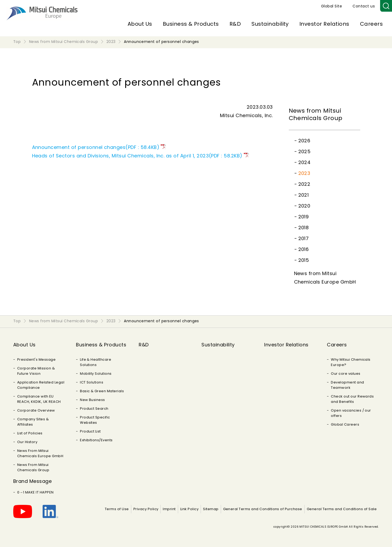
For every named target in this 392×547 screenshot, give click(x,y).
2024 (305, 162)
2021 (304, 195)
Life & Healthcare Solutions (96, 362)
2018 (304, 228)
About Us (140, 24)
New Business (93, 400)
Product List (90, 431)
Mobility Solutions (96, 374)
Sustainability (270, 24)
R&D (235, 24)
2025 (305, 151)
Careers (371, 24)
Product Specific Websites (95, 420)
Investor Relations (324, 24)
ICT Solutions (92, 382)
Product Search (94, 409)
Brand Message (32, 481)
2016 (304, 249)
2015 (304, 260)
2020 (304, 206)
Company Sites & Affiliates (33, 422)
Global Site (332, 6)
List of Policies (30, 433)
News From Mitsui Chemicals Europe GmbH (40, 453)
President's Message (36, 359)
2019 (304, 217)
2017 (304, 238)
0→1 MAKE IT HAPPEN (35, 492)
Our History (27, 442)
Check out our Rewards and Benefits (352, 399)
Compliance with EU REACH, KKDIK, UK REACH (39, 399)
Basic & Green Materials (102, 391)
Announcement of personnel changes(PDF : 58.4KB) (96, 147)
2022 (304, 184)
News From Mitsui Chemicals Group (33, 467)
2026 (304, 141)
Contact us (364, 6)
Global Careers (345, 424)
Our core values (346, 374)
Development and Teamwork (347, 385)
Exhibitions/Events (96, 440)
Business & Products (191, 24)
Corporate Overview (36, 410)
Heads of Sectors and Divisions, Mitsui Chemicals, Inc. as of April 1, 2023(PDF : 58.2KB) (137, 156)
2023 (304, 173)
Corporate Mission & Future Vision (36, 371)
